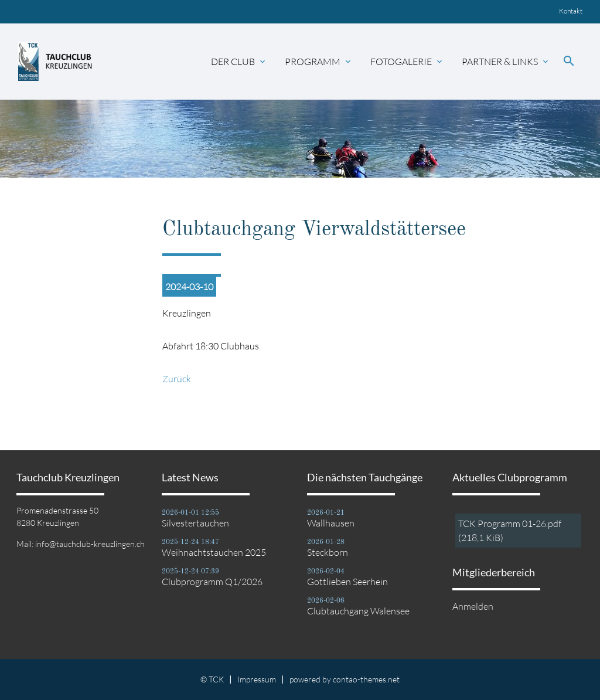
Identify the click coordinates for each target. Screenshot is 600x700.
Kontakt (571, 11)
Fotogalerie (407, 62)
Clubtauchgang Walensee (358, 611)
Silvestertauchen (195, 523)
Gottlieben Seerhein (347, 582)
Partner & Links (506, 62)
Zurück (177, 379)
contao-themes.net (366, 679)
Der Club (239, 62)
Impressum (257, 679)
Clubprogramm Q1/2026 (212, 582)
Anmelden (473, 606)
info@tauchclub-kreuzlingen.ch (90, 544)
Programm (319, 62)
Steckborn (328, 552)
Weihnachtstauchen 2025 (214, 552)
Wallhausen (331, 523)
